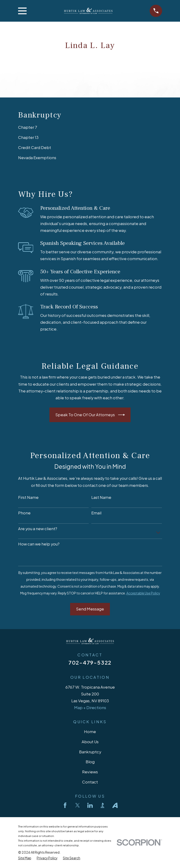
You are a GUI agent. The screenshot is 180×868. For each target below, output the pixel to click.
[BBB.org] (102, 805)
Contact (90, 782)
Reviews (90, 772)
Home (90, 732)
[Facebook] (65, 805)
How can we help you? (39, 544)
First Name (28, 497)
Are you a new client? (38, 529)
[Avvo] (115, 805)
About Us (90, 742)
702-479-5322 (90, 662)
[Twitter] (78, 805)
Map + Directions (90, 708)
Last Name (101, 497)
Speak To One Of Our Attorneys (90, 415)
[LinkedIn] (90, 805)
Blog (90, 762)
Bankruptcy (90, 752)
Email (96, 513)
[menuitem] (90, 127)
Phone (24, 513)
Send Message (90, 609)
